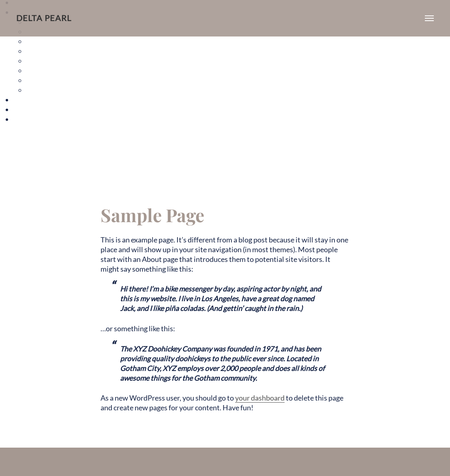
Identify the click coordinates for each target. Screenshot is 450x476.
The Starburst (48, 80)
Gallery (25, 100)
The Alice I (42, 41)
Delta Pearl (44, 18)
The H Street (46, 70)
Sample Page (33, 119)
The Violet (42, 90)
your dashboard (260, 398)
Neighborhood (36, 109)
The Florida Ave (50, 61)
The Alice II (44, 51)
